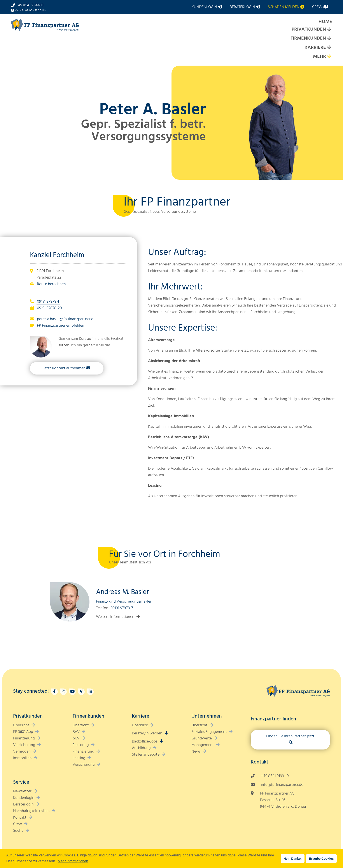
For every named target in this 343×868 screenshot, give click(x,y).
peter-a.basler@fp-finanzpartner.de (66, 319)
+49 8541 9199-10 (30, 5)
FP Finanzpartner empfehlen (61, 326)
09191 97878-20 (49, 308)
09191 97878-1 (48, 302)
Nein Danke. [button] (292, 859)
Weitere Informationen (115, 617)
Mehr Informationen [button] (73, 861)
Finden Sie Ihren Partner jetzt (290, 736)
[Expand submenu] (329, 30)
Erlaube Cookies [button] (321, 859)
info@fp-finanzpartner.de (282, 785)
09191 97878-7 (122, 608)
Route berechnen (51, 284)
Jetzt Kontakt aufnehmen (64, 368)
